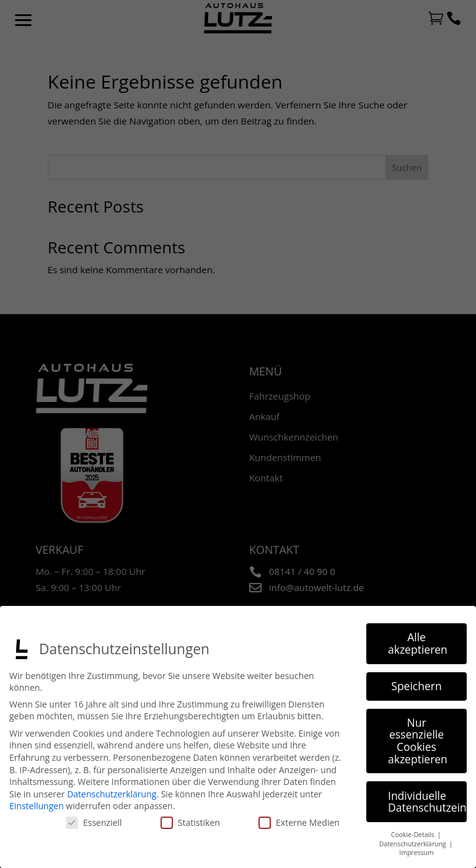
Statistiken (190, 822)
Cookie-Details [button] (414, 835)
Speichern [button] (416, 686)
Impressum (416, 853)
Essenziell (94, 822)
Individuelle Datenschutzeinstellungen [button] (427, 801)
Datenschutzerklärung (112, 794)
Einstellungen (37, 806)
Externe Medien (299, 822)
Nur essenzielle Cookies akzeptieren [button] (418, 741)
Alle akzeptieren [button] (418, 643)
